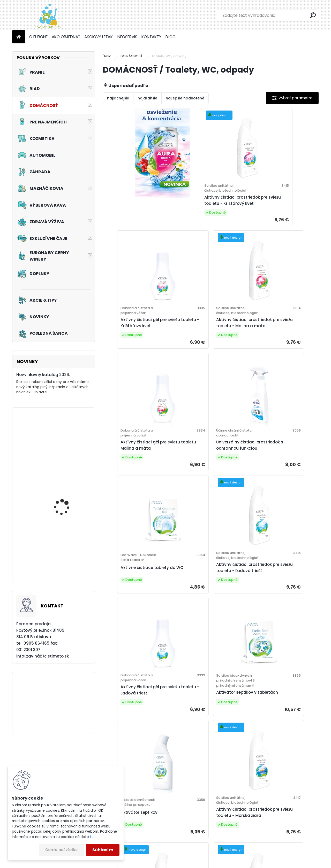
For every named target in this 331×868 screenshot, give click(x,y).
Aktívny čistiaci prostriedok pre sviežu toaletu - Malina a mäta (137, 342)
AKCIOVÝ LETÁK (99, 37)
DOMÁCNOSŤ (131, 56)
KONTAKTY (151, 37)
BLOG (171, 37)
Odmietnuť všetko (61, 850)
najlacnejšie (118, 98)
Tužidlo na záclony (63, 492)
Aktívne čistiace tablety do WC (136, 475)
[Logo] (48, 15)
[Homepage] (19, 37)
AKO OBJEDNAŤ (66, 37)
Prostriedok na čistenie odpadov (203, 743)
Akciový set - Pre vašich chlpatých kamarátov (68, 558)
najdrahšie (147, 98)
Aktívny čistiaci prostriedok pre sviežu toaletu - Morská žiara (280, 613)
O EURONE (38, 37)
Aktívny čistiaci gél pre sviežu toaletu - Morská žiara (282, 743)
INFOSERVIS (127, 37)
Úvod (107, 56)
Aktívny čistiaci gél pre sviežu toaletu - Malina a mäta (210, 339)
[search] (313, 15)
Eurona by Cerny (194, 842)
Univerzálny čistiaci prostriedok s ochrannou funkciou (277, 342)
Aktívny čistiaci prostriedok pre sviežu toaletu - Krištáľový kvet (208, 208)
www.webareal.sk (186, 863)
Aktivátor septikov (199, 616)
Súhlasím (103, 850)
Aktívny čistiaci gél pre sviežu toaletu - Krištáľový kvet (282, 206)
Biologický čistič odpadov (134, 743)
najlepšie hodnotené (185, 98)
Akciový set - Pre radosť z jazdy (68, 444)
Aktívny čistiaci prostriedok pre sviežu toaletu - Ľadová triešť (208, 475)
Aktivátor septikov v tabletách (129, 621)
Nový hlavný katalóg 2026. (43, 375)
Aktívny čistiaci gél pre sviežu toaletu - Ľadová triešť (282, 473)
